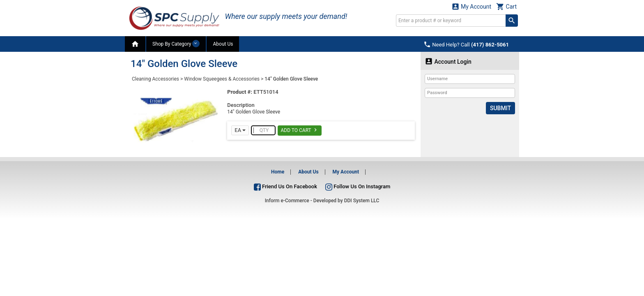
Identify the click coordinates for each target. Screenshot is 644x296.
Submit (500, 108)
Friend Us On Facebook (285, 186)
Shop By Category (176, 44)
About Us (223, 44)
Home (278, 172)
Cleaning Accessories (155, 79)
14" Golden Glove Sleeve (291, 79)
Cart (506, 6)
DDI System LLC (362, 201)
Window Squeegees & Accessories (222, 79)
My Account (471, 6)
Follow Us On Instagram (358, 186)
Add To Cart (300, 130)
